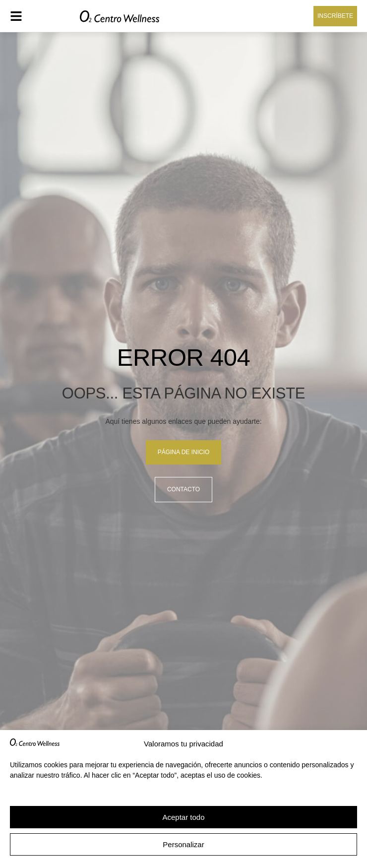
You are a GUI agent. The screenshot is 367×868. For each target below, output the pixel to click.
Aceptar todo (183, 817)
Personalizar (183, 844)
